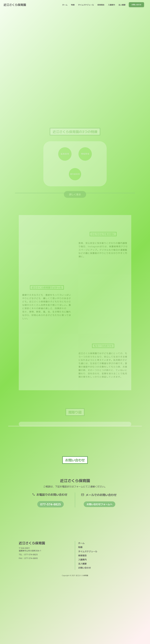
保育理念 (101, 5)
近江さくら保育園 (15, 5)
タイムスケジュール (86, 5)
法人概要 (122, 5)
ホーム (65, 5)
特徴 (73, 5)
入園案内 (111, 5)
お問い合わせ (84, 568)
